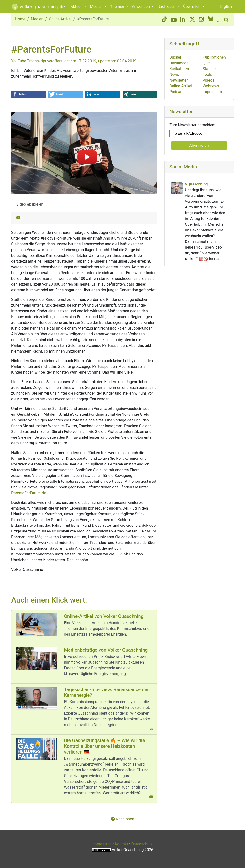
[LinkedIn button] (183, 20)
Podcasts (177, 92)
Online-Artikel (60, 19)
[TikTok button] (164, 20)
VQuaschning (196, 184)
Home (20, 19)
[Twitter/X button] (192, 20)
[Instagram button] (202, 20)
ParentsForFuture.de (29, 493)
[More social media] (219, 20)
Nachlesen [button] (167, 7)
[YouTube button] (174, 20)
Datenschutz (142, 844)
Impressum (212, 92)
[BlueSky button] (211, 20)
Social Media (183, 167)
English (226, 7)
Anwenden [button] (141, 7)
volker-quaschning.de (38, 7)
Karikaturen (179, 69)
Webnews (211, 86)
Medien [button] (97, 7)
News (174, 75)
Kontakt (121, 844)
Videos (209, 80)
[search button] (227, 20)
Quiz (206, 63)
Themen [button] (118, 7)
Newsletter (179, 80)
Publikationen (214, 57)
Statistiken (212, 69)
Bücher (175, 57)
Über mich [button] (192, 7)
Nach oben (123, 819)
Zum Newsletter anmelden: (192, 125)
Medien (37, 19)
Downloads (179, 63)
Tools (207, 75)
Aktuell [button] (77, 7)
